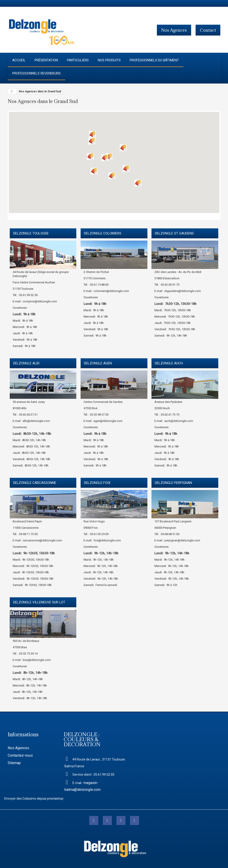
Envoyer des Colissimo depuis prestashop (34, 799)
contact (208, 30)
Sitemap (14, 763)
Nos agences (174, 30)
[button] (109, 157)
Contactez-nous (20, 755)
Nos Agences (18, 748)
